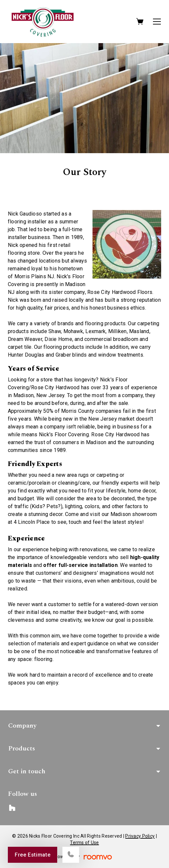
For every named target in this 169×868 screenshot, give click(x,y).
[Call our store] (71, 855)
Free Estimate (33, 855)
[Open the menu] (157, 22)
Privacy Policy (140, 836)
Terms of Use (84, 843)
